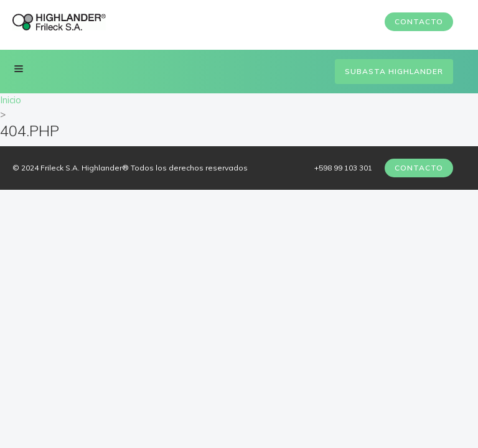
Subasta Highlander (394, 71)
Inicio (11, 100)
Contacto (419, 21)
